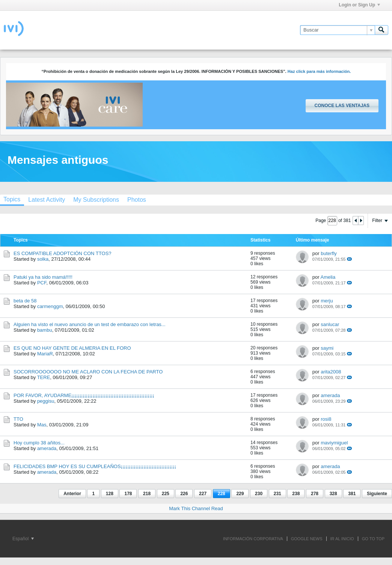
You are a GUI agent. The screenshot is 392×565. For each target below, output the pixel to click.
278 (315, 494)
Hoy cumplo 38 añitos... (39, 443)
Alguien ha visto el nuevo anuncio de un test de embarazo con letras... (90, 324)
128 (110, 494)
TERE (44, 377)
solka (43, 259)
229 (240, 494)
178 (128, 494)
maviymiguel (334, 443)
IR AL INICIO (342, 539)
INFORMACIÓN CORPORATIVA (253, 539)
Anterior (72, 494)
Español (23, 539)
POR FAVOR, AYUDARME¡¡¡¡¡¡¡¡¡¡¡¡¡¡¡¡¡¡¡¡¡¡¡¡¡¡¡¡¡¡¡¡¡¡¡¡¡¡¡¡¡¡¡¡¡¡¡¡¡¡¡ (84, 395)
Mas (42, 425)
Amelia (328, 277)
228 (222, 494)
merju (327, 301)
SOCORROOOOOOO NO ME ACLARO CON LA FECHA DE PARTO (88, 372)
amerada (330, 395)
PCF (42, 283)
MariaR (45, 354)
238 (296, 494)
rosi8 (326, 419)
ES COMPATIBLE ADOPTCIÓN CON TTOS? (63, 253)
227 (203, 494)
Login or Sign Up (359, 5)
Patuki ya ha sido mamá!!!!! (43, 277)
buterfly (329, 253)
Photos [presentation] (137, 200)
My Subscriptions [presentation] (96, 200)
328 (333, 494)
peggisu (46, 401)
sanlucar (330, 324)
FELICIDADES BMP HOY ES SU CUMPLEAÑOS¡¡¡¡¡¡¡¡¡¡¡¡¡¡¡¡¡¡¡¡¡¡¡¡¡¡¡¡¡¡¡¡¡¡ (95, 466)
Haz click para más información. (319, 71)
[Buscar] (337, 30)
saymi (327, 348)
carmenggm (50, 306)
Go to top (373, 539)
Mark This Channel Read (196, 508)
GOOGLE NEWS (307, 539)
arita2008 (331, 372)
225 (166, 494)
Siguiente (377, 494)
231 (277, 494)
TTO (18, 419)
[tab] (47, 200)
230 (259, 494)
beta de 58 (25, 301)
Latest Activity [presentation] (47, 200)
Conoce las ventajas (342, 106)
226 (184, 494)
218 (147, 494)
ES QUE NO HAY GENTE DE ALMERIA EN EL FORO (72, 348)
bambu (45, 330)
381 (352, 494)
